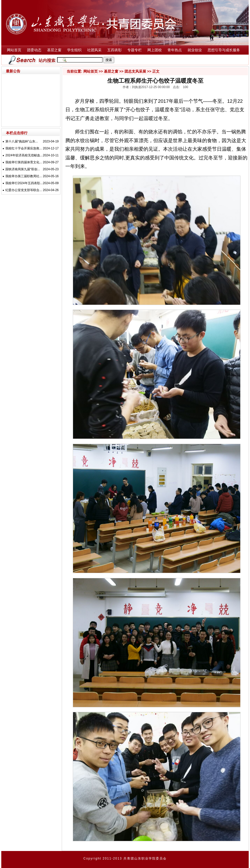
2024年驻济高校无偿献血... (24, 155)
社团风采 (94, 50)
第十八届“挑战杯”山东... (22, 141)
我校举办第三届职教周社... (24, 176)
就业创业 (195, 50)
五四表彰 (114, 50)
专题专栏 (135, 50)
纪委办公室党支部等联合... (24, 190)
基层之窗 (54, 50)
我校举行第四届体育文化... (24, 162)
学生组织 (74, 50)
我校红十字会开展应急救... (24, 148)
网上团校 (155, 50)
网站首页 (14, 50)
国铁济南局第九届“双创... (23, 169)
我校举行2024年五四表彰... (24, 183)
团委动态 (34, 50)
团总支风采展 (135, 71)
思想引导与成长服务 (224, 50)
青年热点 (175, 50)
